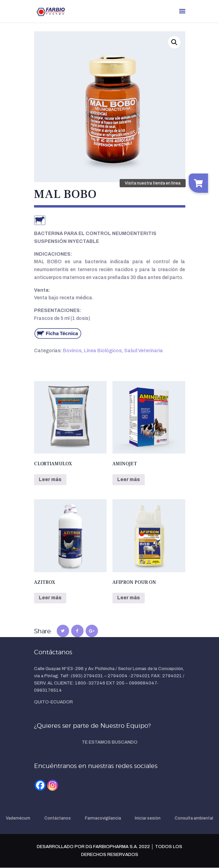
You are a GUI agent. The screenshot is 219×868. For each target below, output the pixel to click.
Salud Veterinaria (144, 351)
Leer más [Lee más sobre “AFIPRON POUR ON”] (129, 598)
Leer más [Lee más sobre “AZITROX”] (50, 598)
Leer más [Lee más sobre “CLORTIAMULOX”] (50, 480)
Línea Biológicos (103, 351)
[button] (174, 42)
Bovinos (72, 351)
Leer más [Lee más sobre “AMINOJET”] (129, 480)
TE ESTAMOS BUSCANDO (110, 742)
